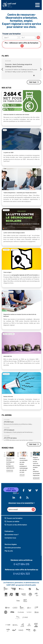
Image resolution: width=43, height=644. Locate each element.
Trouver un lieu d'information (16, 525)
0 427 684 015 (21, 564)
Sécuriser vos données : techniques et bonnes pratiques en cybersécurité (10, 463)
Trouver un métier (12, 521)
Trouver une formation (14, 518)
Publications (9, 531)
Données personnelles (13, 548)
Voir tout (34, 82)
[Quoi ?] (10, 37)
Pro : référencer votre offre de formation (21, 45)
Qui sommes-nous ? (11, 534)
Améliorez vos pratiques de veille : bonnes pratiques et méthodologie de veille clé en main (24, 465)
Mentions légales (11, 544)
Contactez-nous (10, 538)
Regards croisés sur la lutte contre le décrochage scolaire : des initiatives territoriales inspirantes (36, 466)
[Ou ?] (28, 37)
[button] (3, 69)
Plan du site (9, 551)
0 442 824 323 (21, 574)
